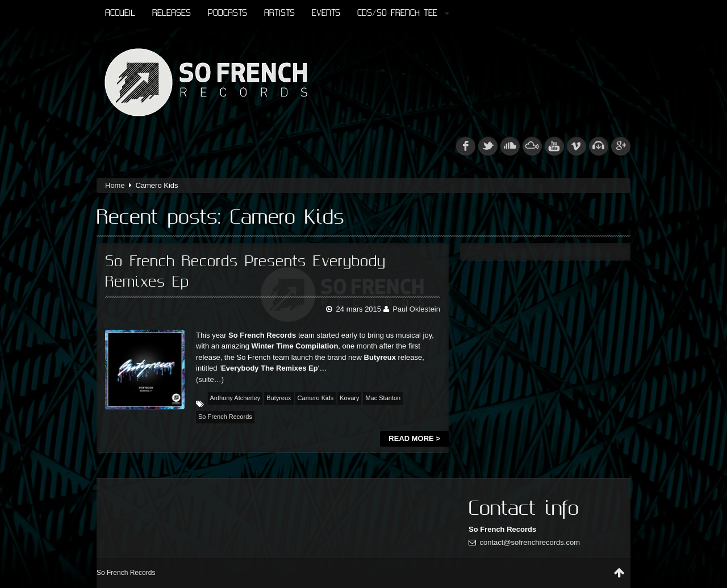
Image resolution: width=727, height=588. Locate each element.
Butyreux (279, 398)
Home (115, 185)
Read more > (414, 438)
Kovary (349, 398)
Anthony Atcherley (235, 398)
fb (466, 146)
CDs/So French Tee (403, 13)
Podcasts (227, 13)
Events (326, 13)
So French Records (225, 417)
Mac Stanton (383, 398)
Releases (172, 13)
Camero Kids (316, 398)
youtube (554, 146)
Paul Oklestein (416, 309)
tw (488, 146)
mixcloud (532, 146)
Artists (279, 13)
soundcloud (510, 146)
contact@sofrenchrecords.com (530, 542)
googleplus (621, 146)
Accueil (120, 13)
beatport (599, 146)
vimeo (576, 146)
